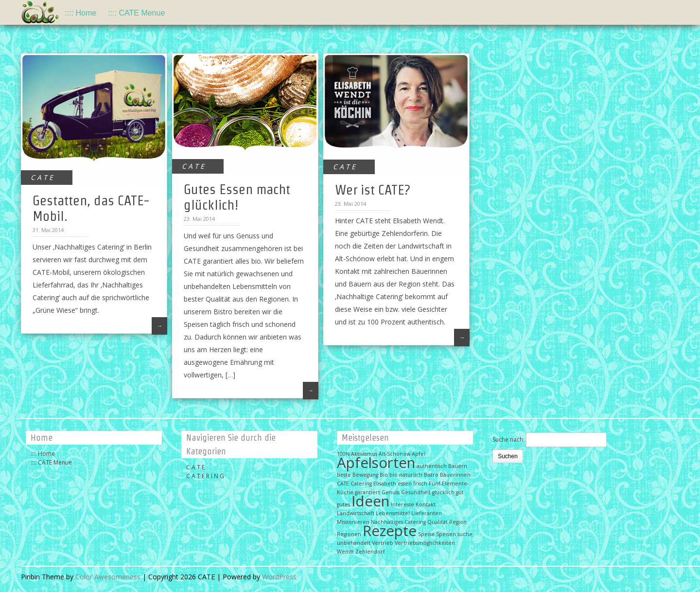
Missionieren (353, 522)
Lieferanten (427, 513)
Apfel (419, 454)
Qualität (437, 522)
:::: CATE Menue (136, 13)
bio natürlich (406, 475)
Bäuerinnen (455, 475)
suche (465, 534)
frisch (420, 484)
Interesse (402, 504)
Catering (361, 484)
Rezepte (390, 531)
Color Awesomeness (108, 577)
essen (405, 484)
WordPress (279, 577)
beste (344, 475)
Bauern (458, 466)
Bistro (431, 475)
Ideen (370, 501)
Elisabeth (385, 484)
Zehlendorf (370, 552)
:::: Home (80, 13)
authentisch (432, 466)
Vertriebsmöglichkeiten (425, 543)
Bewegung (365, 475)
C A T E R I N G (205, 476)
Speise (426, 534)
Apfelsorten (376, 463)
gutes (343, 504)
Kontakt (426, 504)
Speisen (446, 534)
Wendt (345, 552)
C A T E (42, 177)
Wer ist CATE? (373, 190)
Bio (384, 475)
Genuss (391, 492)
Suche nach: (508, 440)
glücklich (443, 492)
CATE (343, 484)
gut (460, 492)
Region (458, 522)
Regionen (349, 534)
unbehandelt (354, 543)
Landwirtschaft (356, 513)
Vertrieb (383, 543)
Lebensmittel (393, 513)
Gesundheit (416, 492)
